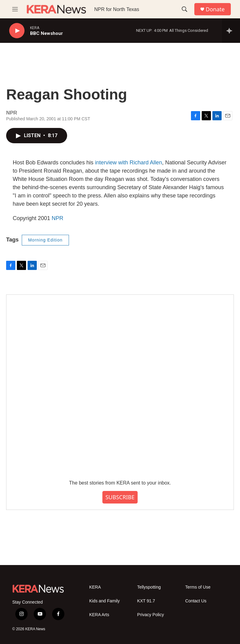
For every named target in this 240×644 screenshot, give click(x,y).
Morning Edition (45, 240)
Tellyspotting (149, 587)
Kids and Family (105, 601)
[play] (17, 31)
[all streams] (231, 31)
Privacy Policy (151, 615)
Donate (215, 9)
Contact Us (196, 601)
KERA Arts (99, 615)
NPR (58, 218)
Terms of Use (198, 587)
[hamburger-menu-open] (15, 9)
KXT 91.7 (146, 601)
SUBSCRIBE (120, 497)
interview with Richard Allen (129, 163)
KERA (95, 587)
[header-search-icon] (185, 9)
